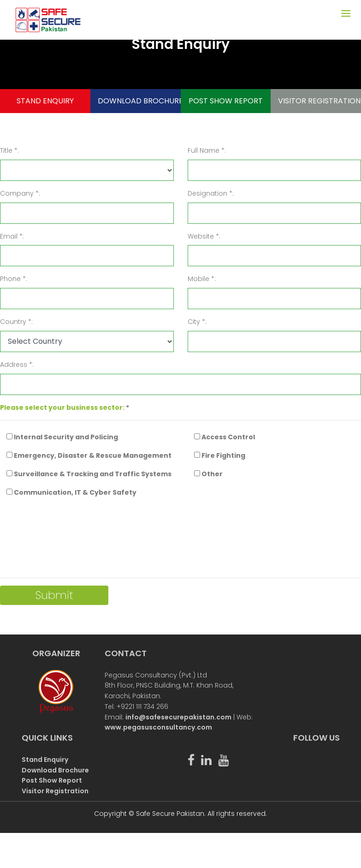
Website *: (204, 236)
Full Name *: (207, 150)
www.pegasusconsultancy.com (158, 727)
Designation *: (211, 193)
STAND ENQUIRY (45, 101)
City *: (197, 322)
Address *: (17, 365)
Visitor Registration (55, 791)
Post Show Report (52, 780)
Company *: (20, 193)
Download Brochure (55, 770)
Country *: (16, 322)
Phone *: (14, 279)
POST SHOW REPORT (226, 101)
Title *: (9, 150)
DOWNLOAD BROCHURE (136, 101)
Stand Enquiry (45, 760)
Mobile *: (202, 279)
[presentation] (70, 542)
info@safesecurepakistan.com (178, 717)
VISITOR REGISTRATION (316, 101)
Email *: (12, 236)
